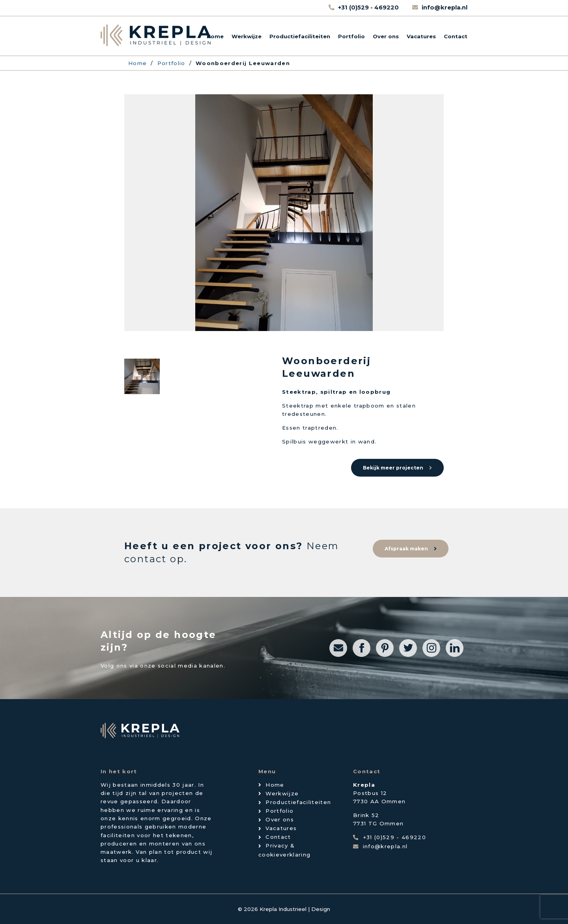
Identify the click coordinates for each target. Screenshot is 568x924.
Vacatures (421, 36)
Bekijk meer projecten (393, 468)
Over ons (386, 36)
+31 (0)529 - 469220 (369, 7)
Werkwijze (247, 36)
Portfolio (351, 36)
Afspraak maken (406, 549)
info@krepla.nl (445, 7)
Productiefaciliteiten (300, 36)
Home (215, 36)
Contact (456, 36)
